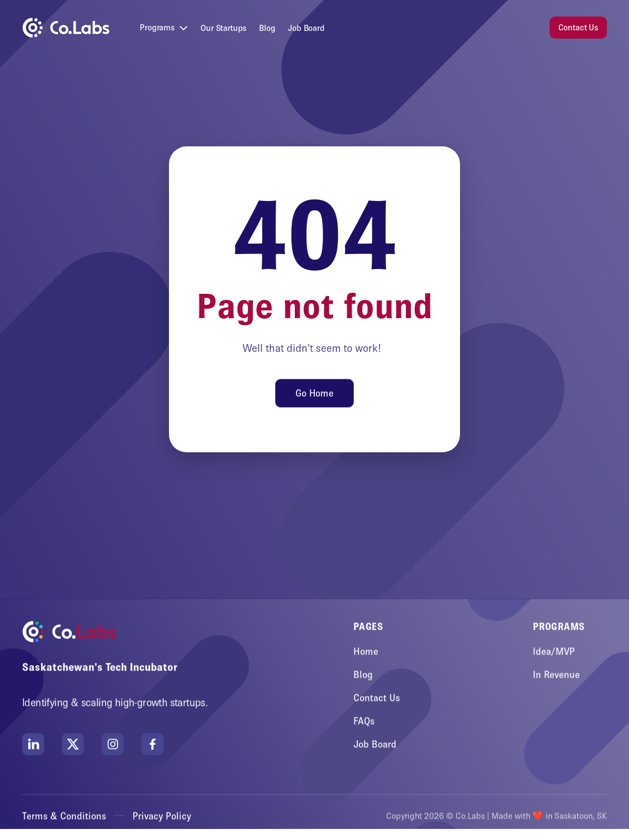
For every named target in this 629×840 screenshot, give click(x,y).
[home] (66, 28)
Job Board (306, 28)
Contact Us (578, 27)
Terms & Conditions (64, 816)
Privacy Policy (162, 816)
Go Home (314, 393)
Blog (267, 28)
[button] (164, 28)
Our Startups (223, 28)
